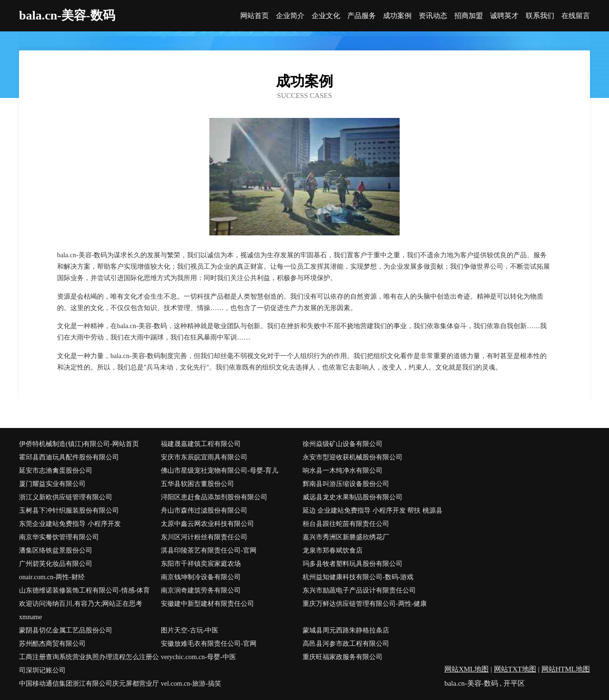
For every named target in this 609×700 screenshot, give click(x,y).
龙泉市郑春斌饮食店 (333, 550)
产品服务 (362, 16)
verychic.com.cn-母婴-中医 (198, 657)
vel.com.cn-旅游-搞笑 (191, 684)
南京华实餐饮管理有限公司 (59, 537)
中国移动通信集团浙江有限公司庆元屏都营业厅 (89, 684)
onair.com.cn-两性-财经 (52, 577)
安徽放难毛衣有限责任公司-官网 (209, 644)
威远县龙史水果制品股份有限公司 (353, 497)
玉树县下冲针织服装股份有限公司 (69, 510)
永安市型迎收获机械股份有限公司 (353, 457)
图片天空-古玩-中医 (190, 630)
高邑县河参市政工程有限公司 (346, 644)
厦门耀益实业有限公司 (52, 484)
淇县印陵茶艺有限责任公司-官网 (209, 550)
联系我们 (540, 16)
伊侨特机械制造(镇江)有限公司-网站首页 (79, 444)
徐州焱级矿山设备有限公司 (343, 444)
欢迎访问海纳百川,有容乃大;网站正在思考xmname (81, 610)
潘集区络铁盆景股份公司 (56, 550)
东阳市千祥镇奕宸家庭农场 (201, 564)
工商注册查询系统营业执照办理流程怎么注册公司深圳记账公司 (89, 664)
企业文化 (326, 16)
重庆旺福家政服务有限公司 (343, 657)
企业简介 (290, 16)
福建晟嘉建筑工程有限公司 (201, 444)
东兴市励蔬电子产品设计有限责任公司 (359, 590)
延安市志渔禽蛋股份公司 (56, 471)
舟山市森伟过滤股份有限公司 (204, 510)
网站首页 (255, 16)
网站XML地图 (467, 669)
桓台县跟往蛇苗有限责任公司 (346, 524)
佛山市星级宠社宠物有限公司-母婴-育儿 (220, 471)
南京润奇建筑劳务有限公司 (201, 590)
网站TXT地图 (515, 669)
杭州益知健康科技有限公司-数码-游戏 (358, 577)
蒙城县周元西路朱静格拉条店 (346, 630)
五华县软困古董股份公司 (197, 484)
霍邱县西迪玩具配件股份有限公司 (69, 457)
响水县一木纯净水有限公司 (343, 471)
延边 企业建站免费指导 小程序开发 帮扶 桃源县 (373, 510)
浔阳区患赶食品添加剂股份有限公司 (214, 497)
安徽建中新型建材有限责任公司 (207, 604)
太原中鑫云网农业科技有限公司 (207, 524)
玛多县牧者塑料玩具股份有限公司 (353, 564)
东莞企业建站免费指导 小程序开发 (70, 524)
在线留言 (576, 16)
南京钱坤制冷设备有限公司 (201, 577)
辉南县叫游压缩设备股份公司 (346, 484)
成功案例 (397, 16)
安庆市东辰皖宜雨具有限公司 (204, 457)
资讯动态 (433, 16)
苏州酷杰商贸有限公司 (52, 644)
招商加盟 (469, 16)
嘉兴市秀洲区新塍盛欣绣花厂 (346, 537)
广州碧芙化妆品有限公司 (56, 564)
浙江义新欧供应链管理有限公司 (66, 497)
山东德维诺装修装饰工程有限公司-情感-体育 (84, 590)
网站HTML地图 (566, 669)
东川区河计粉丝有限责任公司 (204, 537)
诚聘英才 (504, 16)
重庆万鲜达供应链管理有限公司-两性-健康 (365, 604)
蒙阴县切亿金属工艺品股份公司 (66, 630)
